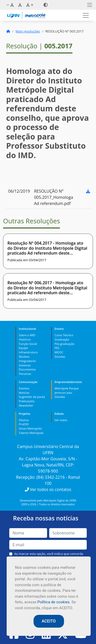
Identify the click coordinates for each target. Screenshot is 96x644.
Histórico (25, 339)
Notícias (24, 393)
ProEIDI (24, 424)
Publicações (26, 401)
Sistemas (25, 365)
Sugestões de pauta (32, 397)
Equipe (23, 348)
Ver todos (61, 420)
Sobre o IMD (27, 335)
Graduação (62, 339)
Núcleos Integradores (27, 359)
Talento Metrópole (31, 433)
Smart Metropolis (30, 428)
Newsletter (26, 405)
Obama (24, 420)
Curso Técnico (64, 335)
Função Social (28, 344)
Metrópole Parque (67, 388)
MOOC (59, 352)
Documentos (27, 369)
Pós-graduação (64, 344)
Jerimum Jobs (63, 393)
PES (57, 348)
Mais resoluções (28, 31)
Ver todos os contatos (48, 489)
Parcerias (25, 374)
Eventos (24, 388)
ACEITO (49, 621)
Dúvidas (60, 357)
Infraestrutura (28, 352)
